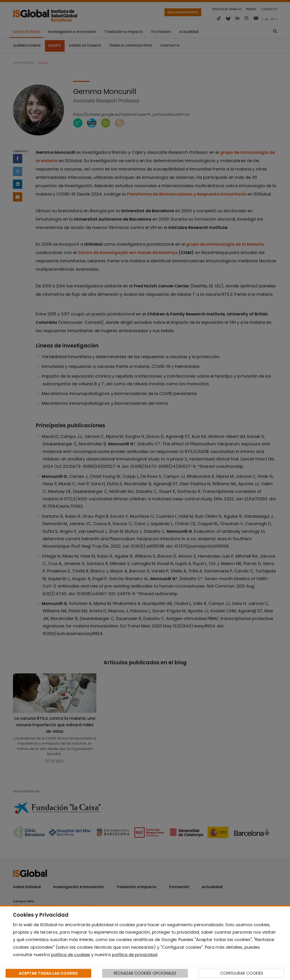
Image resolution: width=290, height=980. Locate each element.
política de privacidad (135, 955)
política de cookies (71, 955)
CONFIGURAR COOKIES (242, 973)
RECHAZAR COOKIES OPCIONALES (145, 973)
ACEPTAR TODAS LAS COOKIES (48, 973)
